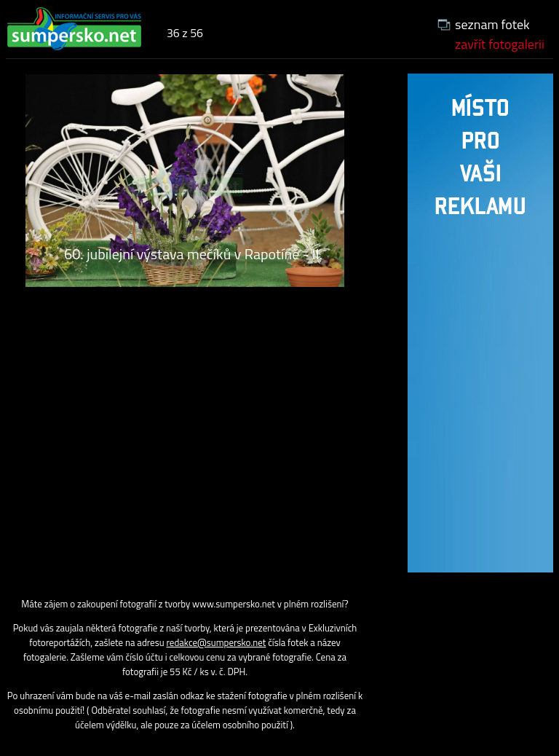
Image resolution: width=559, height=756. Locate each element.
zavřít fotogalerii (500, 44)
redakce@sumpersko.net (217, 642)
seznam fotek (492, 24)
